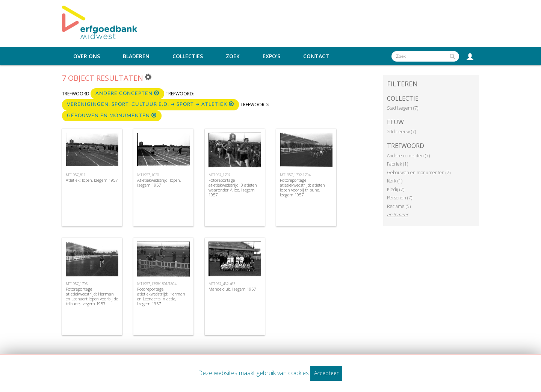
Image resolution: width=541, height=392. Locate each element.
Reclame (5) (399, 206)
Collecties (188, 56)
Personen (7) (400, 198)
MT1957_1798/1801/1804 (157, 284)
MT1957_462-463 (222, 284)
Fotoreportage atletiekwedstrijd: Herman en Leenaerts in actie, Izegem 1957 (161, 296)
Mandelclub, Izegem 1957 (232, 289)
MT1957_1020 (148, 175)
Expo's (271, 56)
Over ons (87, 56)
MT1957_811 (76, 175)
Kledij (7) (396, 189)
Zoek (233, 56)
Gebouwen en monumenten (112, 115)
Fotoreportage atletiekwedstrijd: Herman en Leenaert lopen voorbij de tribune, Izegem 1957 (92, 296)
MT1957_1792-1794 (295, 175)
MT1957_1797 (219, 175)
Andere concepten (127, 93)
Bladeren (136, 56)
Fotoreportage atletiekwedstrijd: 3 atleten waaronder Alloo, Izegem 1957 (233, 188)
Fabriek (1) (397, 164)
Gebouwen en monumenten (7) (419, 173)
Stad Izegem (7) (403, 108)
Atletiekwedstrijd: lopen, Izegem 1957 (159, 182)
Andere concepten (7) (408, 156)
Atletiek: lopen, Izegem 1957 (92, 180)
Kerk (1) (395, 181)
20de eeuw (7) (401, 132)
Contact (316, 56)
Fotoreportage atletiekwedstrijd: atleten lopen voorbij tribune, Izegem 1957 (302, 188)
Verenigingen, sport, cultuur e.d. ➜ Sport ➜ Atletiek (150, 104)
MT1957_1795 (77, 284)
